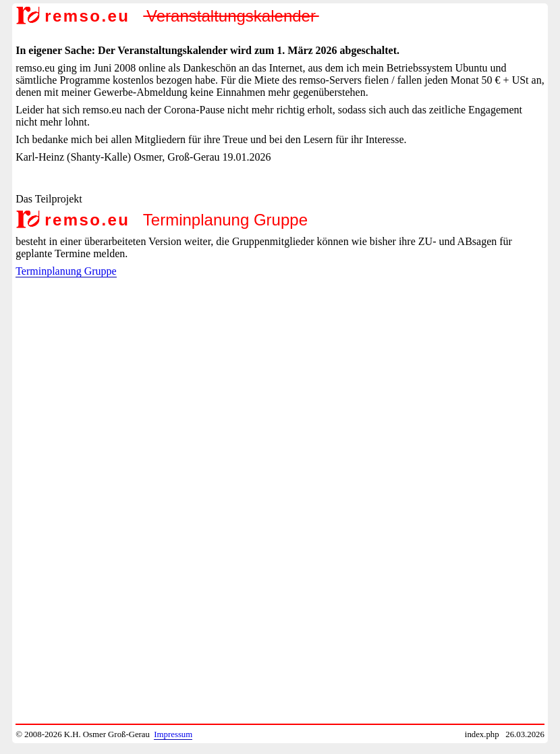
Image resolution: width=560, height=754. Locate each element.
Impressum (173, 734)
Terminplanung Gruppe (66, 271)
